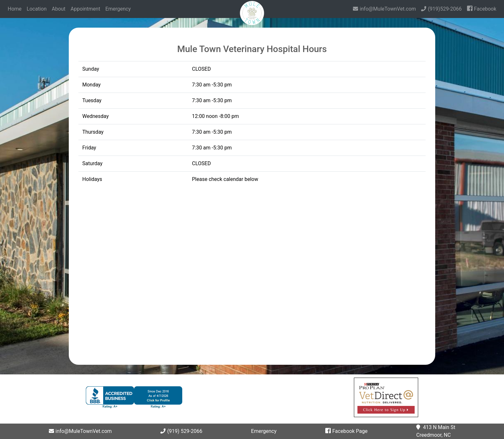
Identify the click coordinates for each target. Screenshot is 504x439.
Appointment (85, 9)
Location (37, 9)
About (59, 9)
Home (16, 8)
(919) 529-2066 (181, 431)
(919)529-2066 (441, 9)
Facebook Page (346, 431)
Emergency (118, 9)
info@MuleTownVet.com (384, 9)
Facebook (482, 9)
